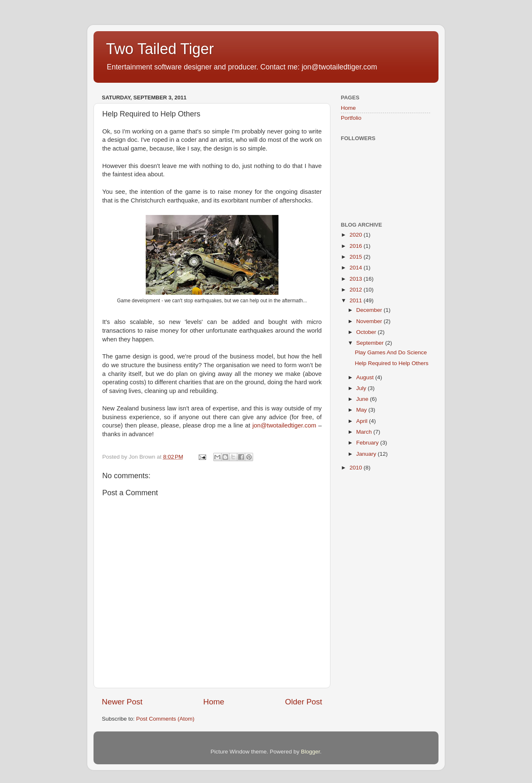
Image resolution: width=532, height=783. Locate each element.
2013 (357, 279)
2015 (357, 257)
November (370, 321)
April (363, 421)
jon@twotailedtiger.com (284, 425)
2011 (357, 300)
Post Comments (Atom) (165, 719)
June (363, 399)
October (367, 332)
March (365, 432)
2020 (357, 235)
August (366, 377)
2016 (357, 246)
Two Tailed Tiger (160, 49)
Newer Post (122, 702)
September (371, 343)
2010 (357, 468)
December (370, 310)
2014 (357, 268)
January (367, 454)
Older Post (304, 702)
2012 (357, 290)
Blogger (310, 752)
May (362, 410)
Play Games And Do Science (391, 352)
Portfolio (351, 118)
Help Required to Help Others (392, 363)
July (362, 388)
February (368, 443)
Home (214, 702)
